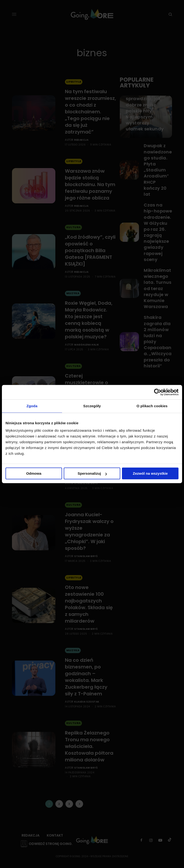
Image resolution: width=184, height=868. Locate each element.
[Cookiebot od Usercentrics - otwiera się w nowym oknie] (158, 392)
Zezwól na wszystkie (150, 473)
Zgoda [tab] (32, 406)
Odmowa (34, 473)
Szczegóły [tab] (92, 406)
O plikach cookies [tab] (152, 406)
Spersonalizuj (92, 473)
